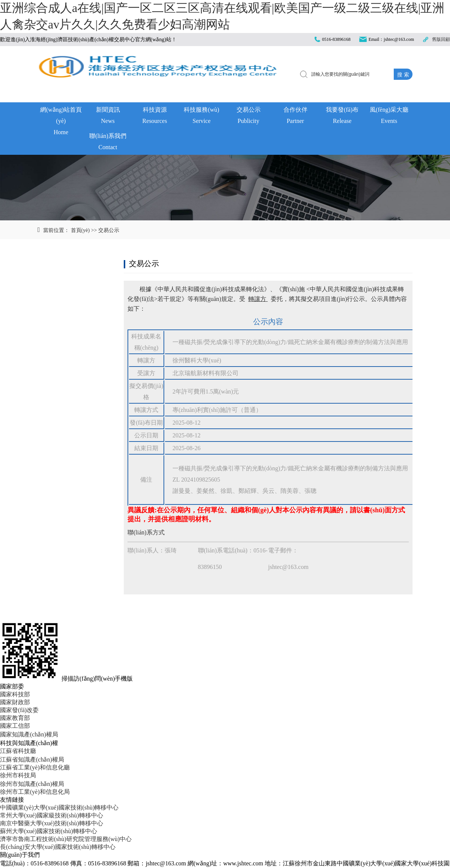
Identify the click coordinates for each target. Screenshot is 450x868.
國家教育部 (15, 718)
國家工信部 (15, 726)
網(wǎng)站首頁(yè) (61, 117)
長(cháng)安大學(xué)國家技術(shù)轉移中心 (58, 847)
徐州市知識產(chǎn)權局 (32, 784)
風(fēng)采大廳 (389, 117)
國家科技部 (15, 694)
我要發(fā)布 (342, 117)
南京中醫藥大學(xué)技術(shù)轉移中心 (52, 823)
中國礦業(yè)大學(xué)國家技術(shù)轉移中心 (59, 807)
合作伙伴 (295, 117)
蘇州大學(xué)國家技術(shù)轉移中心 (49, 831)
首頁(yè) (80, 230)
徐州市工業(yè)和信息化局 (35, 792)
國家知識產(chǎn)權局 (29, 734)
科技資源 (155, 117)
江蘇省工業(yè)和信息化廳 (35, 767)
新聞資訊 (108, 117)
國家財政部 (15, 702)
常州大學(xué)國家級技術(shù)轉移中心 (52, 815)
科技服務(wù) (202, 117)
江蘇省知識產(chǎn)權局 (32, 759)
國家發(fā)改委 (19, 710)
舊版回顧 (441, 39)
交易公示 (248, 117)
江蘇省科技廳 (18, 751)
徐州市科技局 (18, 775)
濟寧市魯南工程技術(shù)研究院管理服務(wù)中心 (66, 839)
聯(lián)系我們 (108, 143)
